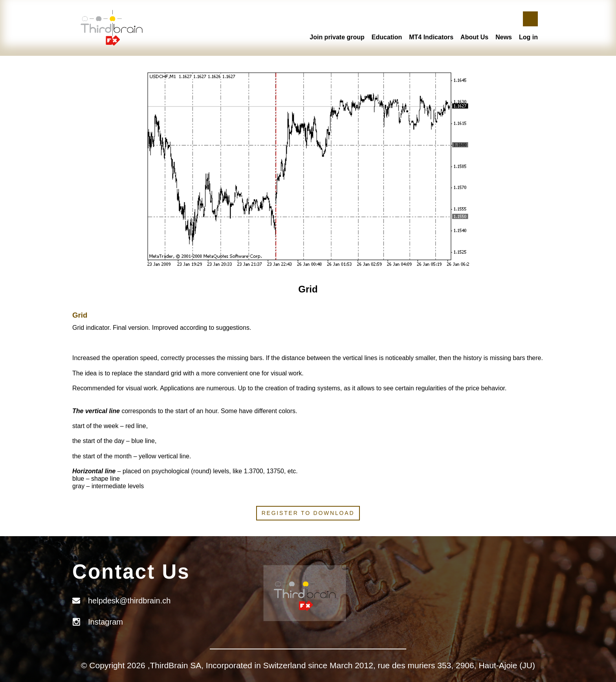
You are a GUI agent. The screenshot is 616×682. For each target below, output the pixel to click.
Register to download (308, 513)
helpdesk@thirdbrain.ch (129, 601)
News (504, 37)
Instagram (105, 622)
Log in (528, 37)
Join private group (337, 37)
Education (387, 37)
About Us (474, 37)
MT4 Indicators (431, 37)
